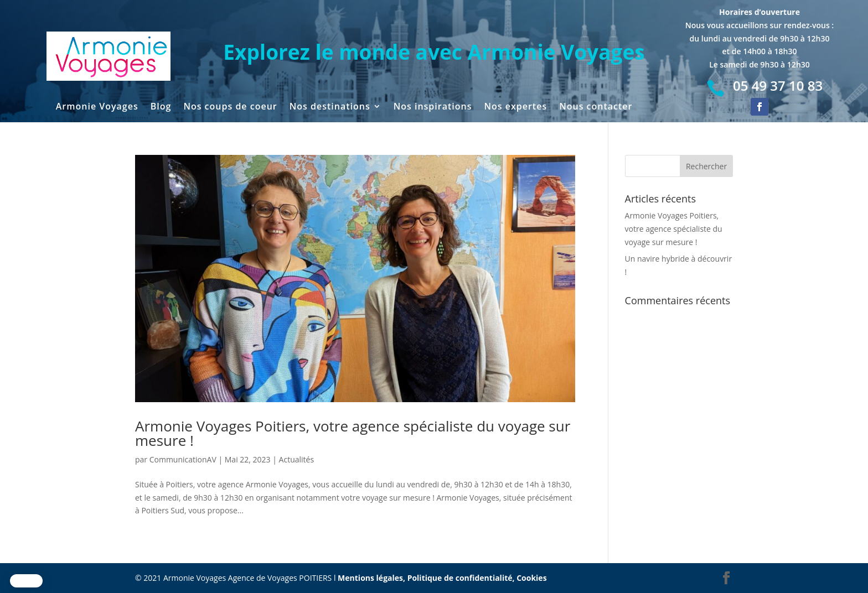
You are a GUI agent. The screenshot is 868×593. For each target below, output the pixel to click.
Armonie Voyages (97, 107)
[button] (26, 581)
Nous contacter (596, 107)
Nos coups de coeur (230, 107)
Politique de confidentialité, (462, 578)
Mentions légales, (373, 578)
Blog (161, 107)
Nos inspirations (433, 107)
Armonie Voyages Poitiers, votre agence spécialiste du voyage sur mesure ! (353, 433)
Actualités (297, 459)
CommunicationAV (183, 459)
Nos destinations (330, 107)
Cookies (531, 578)
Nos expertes (515, 107)
